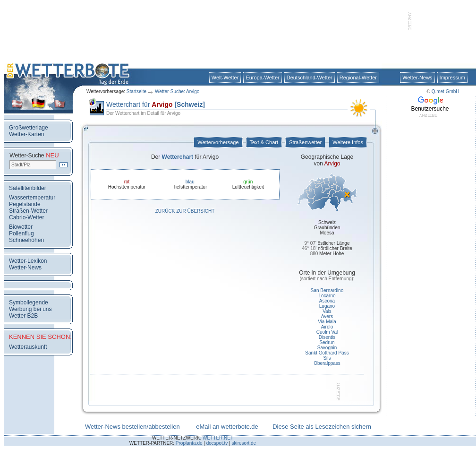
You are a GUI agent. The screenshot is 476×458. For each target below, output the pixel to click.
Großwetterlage (29, 128)
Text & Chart (264, 142)
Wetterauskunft (28, 347)
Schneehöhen (26, 240)
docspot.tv (217, 443)
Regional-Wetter (358, 78)
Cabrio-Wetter (26, 217)
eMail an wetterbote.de (227, 427)
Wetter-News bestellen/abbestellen (132, 427)
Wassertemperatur (32, 198)
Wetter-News (417, 78)
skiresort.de (244, 443)
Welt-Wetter (225, 78)
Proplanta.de (189, 443)
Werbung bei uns (30, 309)
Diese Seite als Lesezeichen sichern (322, 427)
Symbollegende (29, 302)
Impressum (452, 78)
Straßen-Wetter (28, 211)
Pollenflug (21, 233)
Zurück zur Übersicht (185, 211)
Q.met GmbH (446, 91)
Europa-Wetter (262, 78)
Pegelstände (25, 204)
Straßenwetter (305, 142)
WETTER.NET (218, 438)
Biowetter (21, 227)
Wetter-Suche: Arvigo (177, 91)
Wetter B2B (23, 316)
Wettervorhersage (218, 142)
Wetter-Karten (26, 134)
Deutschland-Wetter (310, 78)
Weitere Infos (348, 142)
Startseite (136, 91)
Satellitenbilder (28, 188)
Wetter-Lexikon (28, 261)
